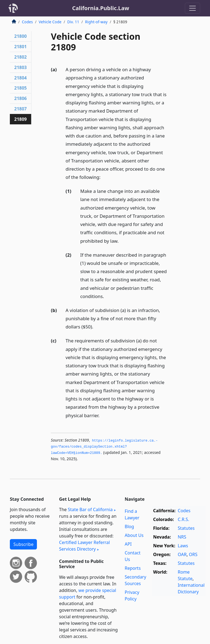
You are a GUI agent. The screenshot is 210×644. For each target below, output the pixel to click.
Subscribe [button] (23, 544)
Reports (133, 568)
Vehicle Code (50, 22)
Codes (27, 22)
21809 (21, 119)
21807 (21, 109)
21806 (21, 98)
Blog (129, 526)
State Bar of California (90, 510)
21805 (21, 88)
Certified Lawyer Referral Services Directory (84, 546)
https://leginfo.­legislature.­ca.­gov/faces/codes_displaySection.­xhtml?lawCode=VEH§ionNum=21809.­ (104, 447)
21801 (21, 47)
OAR (182, 554)
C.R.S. (183, 519)
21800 (21, 36)
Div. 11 (73, 22)
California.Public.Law (101, 8)
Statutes (186, 528)
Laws (183, 546)
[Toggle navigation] (192, 8)
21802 (21, 57)
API (128, 544)
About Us (134, 535)
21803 (21, 67)
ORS (193, 554)
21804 (21, 78)
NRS (182, 537)
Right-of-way (96, 22)
